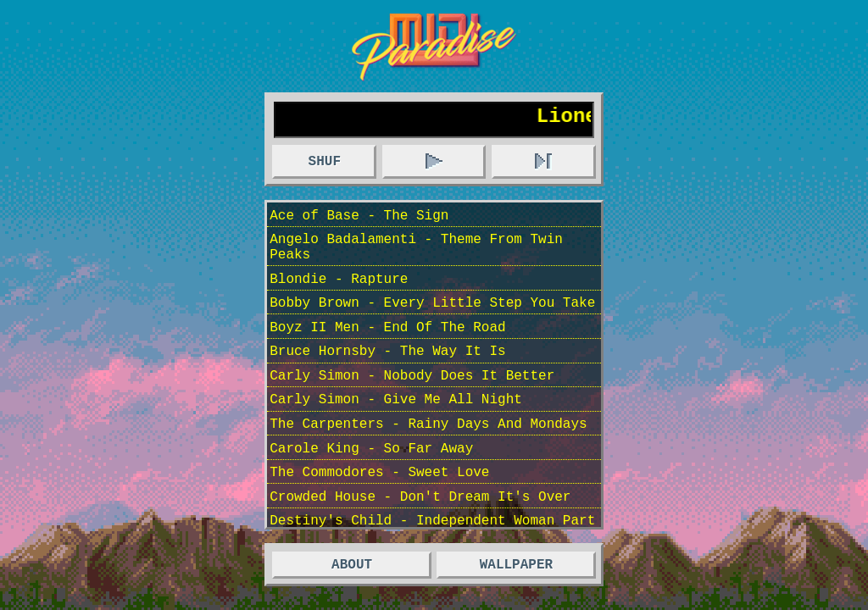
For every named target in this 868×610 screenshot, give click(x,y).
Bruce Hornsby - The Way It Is (387, 379)
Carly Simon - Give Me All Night (396, 434)
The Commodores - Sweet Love (379, 517)
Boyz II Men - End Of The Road (387, 352)
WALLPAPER (516, 565)
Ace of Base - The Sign (359, 223)
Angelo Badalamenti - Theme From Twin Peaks (416, 259)
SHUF (325, 167)
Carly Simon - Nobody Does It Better (412, 407)
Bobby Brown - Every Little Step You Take (432, 324)
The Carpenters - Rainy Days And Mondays (428, 462)
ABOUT (352, 565)
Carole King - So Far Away (371, 490)
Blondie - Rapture (339, 297)
